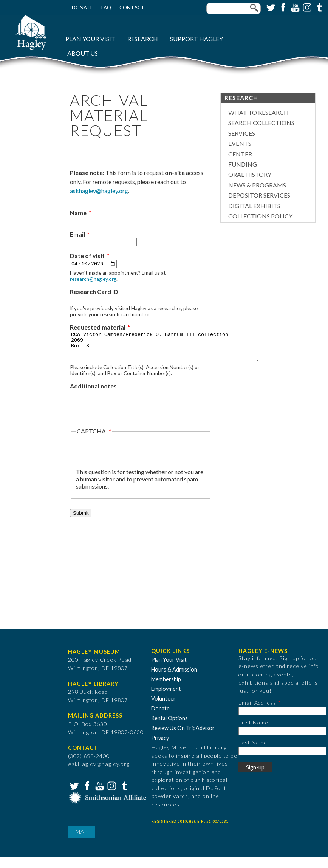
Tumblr (319, 7)
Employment (166, 700)
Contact (132, 8)
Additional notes (93, 392)
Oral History (250, 174)
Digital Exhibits (254, 206)
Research (143, 39)
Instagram (306, 7)
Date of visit (87, 256)
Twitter (270, 7)
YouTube (294, 7)
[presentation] (133, 463)
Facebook (282, 7)
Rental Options (169, 730)
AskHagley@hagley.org (99, 776)
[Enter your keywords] (234, 9)
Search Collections (261, 123)
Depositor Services (259, 195)
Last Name (253, 754)
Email (77, 234)
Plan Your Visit (90, 39)
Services (242, 133)
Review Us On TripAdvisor (183, 740)
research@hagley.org (93, 279)
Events (240, 143)
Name (78, 213)
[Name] (118, 220)
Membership (166, 691)
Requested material (98, 327)
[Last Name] (282, 762)
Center (240, 154)
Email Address (257, 714)
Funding (243, 164)
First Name (253, 734)
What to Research (258, 112)
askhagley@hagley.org (99, 191)
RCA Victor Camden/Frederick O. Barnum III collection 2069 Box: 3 (176, 349)
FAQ (106, 8)
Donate (82, 8)
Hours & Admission (174, 681)
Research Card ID (94, 292)
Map (82, 843)
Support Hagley (196, 39)
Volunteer (163, 710)
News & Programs (257, 185)
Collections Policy (260, 216)
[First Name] (282, 743)
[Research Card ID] (81, 300)
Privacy (160, 750)
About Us (83, 53)
